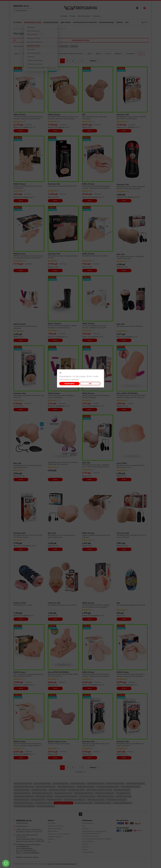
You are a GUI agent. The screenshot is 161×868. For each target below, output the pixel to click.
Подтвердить (69, 384)
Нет (90, 384)
